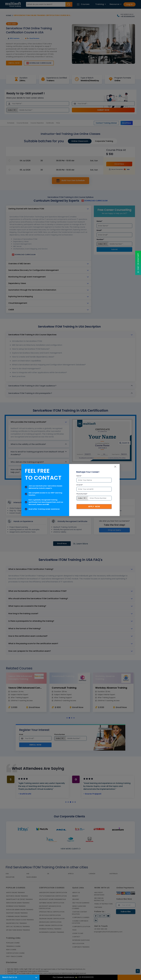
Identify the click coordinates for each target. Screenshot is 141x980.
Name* (79, 476)
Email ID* (80, 485)
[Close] (115, 467)
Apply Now (94, 506)
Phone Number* (82, 494)
